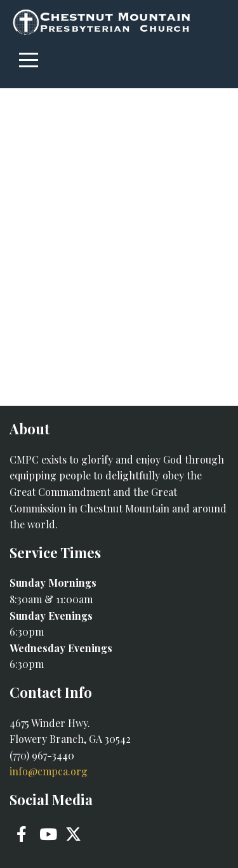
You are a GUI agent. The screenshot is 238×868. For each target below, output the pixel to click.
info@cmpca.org (49, 771)
